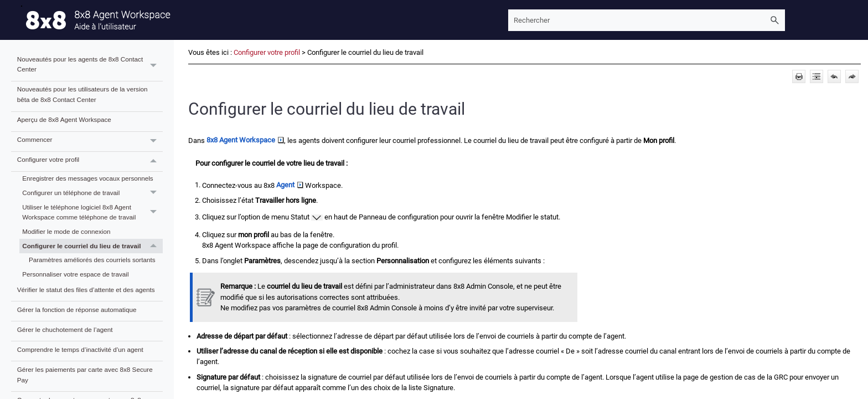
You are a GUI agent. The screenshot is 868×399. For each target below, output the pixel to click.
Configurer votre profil (90, 162)
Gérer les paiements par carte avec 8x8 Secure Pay (85, 375)
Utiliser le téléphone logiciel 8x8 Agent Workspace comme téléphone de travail (92, 212)
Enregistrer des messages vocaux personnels (87, 178)
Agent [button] (290, 185)
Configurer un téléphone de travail (92, 193)
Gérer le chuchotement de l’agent (65, 329)
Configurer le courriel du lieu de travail (92, 246)
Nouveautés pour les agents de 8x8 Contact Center (90, 66)
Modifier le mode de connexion (66, 231)
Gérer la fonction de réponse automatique (77, 310)
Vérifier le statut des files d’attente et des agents (86, 290)
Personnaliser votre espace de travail (75, 274)
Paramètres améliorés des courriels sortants (92, 260)
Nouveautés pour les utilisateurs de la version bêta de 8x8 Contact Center (82, 94)
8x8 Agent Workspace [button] (245, 140)
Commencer (90, 142)
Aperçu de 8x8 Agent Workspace (64, 119)
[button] (775, 20)
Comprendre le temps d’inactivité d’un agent (80, 349)
